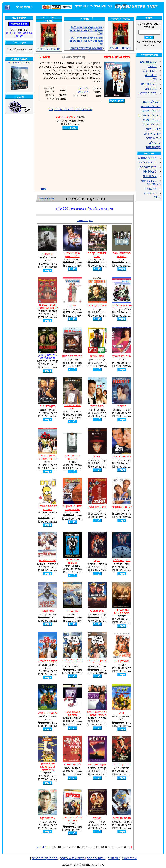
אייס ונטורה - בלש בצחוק (72, 255)
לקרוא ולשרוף (72, 764)
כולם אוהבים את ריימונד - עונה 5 (97, 713)
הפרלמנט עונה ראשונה (122, 255)
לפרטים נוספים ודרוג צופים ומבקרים (70, 109)
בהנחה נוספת (121, 46)
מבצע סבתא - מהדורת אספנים (48, 457)
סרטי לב (155, 143)
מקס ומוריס (97, 356)
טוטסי (72, 305)
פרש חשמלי (97, 611)
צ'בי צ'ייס (83, 88)
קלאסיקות (153, 147)
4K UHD (151, 75)
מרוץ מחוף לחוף (122, 305)
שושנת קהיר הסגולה (72, 713)
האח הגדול (97, 406)
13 (88, 847)
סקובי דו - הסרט (48, 713)
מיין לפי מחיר (85, 220)
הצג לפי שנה (152, 124)
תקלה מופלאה (97, 764)
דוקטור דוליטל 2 (48, 661)
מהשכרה (151, 189)
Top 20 (152, 79)
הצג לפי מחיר (151, 120)
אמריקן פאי (122, 661)
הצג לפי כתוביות (150, 115)
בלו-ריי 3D (150, 71)
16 (74, 847)
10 (102, 847)
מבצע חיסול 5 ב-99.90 (150, 182)
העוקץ (97, 818)
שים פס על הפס (97, 305)
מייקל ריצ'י (83, 92)
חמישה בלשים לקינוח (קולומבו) (48, 306)
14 (83, 847)
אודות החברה (96, 858)
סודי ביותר (72, 611)
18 (64, 847)
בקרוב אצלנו (148, 93)
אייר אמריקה (48, 818)
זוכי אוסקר (153, 138)
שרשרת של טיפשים (72, 561)
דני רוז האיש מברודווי (72, 457)
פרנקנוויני (48, 254)
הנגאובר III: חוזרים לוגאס (122, 611)
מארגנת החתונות (122, 507)
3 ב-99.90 (150, 171)
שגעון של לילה (122, 560)
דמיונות (122, 406)
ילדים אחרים (152, 133)
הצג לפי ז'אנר (151, 102)
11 (97, 847)
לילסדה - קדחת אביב (97, 255)
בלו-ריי (152, 66)
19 (59, 847)
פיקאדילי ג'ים (48, 406)
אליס (97, 456)
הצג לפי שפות (151, 111)
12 (93, 847)
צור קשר (114, 858)
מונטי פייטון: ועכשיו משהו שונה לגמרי (48, 767)
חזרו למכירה (148, 167)
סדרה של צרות (122, 818)
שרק (122, 713)
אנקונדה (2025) (48, 356)
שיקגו (97, 560)
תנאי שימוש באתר (72, 858)
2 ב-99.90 (150, 176)
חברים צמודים (48, 560)
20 (54, 847)
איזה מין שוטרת (122, 356)
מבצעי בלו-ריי (148, 162)
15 (78, 847)
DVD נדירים (149, 84)
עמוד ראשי (129, 858)
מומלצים (151, 88)
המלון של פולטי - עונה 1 (72, 662)
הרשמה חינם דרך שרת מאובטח (19, 34)
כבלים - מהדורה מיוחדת (72, 819)
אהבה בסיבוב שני (72, 407)
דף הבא (43, 847)
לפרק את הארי (97, 507)
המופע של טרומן (72, 356)
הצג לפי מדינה (151, 106)
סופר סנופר (48, 611)
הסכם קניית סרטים (19, 62)
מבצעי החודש (147, 158)
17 (69, 847)
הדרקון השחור (122, 764)
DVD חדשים (148, 62)
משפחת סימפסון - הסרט (48, 508)
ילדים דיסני (153, 129)
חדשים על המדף (49, 37)
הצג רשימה (46, 198)
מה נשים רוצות (122, 456)
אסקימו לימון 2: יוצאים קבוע (72, 508)
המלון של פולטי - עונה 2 (97, 662)
